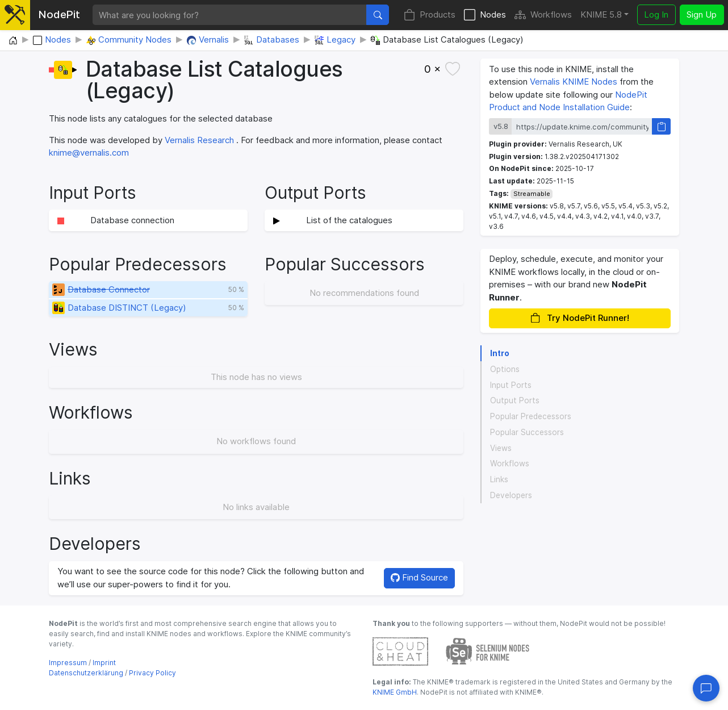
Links (499, 479)
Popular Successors (527, 432)
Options (505, 369)
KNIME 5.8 (601, 14)
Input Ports (511, 385)
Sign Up (702, 14)
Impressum (68, 663)
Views (501, 448)
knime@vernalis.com (89, 153)
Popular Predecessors (531, 416)
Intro (500, 353)
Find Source (419, 577)
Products (430, 15)
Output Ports (515, 400)
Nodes (485, 15)
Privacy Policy (152, 673)
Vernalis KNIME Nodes (574, 82)
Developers (511, 495)
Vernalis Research (199, 140)
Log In (656, 14)
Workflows (543, 15)
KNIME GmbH (395, 692)
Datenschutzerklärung (86, 673)
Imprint (104, 663)
